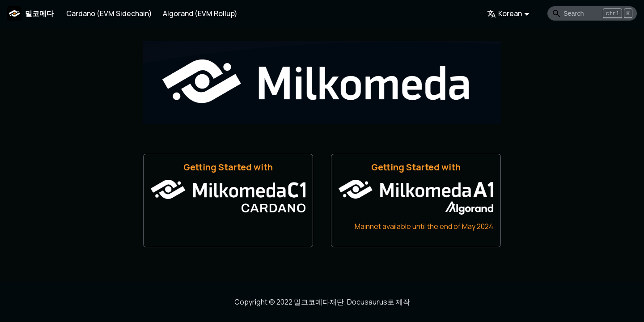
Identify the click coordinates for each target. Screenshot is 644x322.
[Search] (592, 13)
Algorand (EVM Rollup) (200, 13)
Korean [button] (504, 13)
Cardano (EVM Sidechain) (109, 13)
